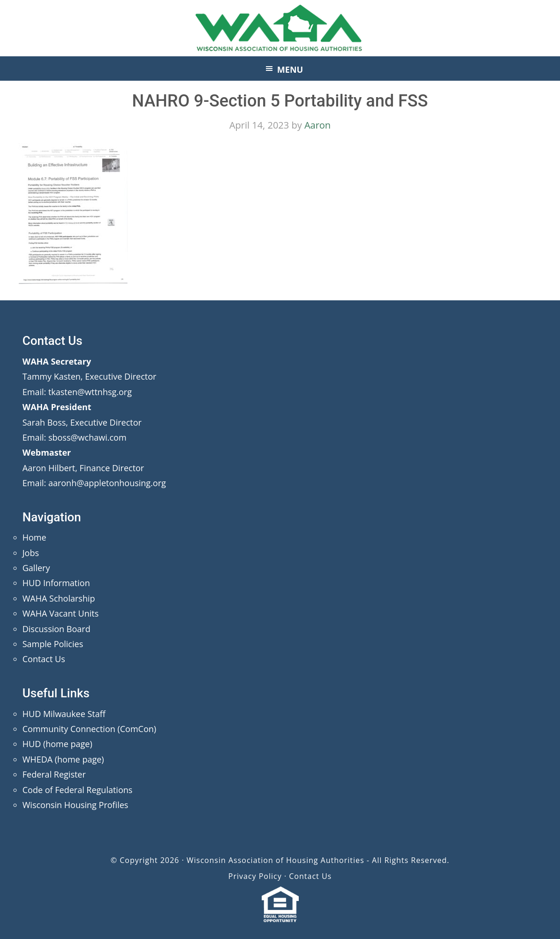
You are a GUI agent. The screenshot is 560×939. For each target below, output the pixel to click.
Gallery (36, 568)
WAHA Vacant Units (61, 613)
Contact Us (44, 659)
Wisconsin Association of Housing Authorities (280, 28)
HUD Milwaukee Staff (64, 714)
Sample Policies (53, 644)
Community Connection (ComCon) (89, 729)
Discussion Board (57, 629)
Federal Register (54, 774)
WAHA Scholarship (59, 598)
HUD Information (56, 583)
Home (34, 537)
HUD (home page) (57, 744)
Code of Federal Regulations (78, 790)
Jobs (31, 553)
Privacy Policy (255, 876)
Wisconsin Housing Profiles (76, 805)
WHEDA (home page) (63, 759)
